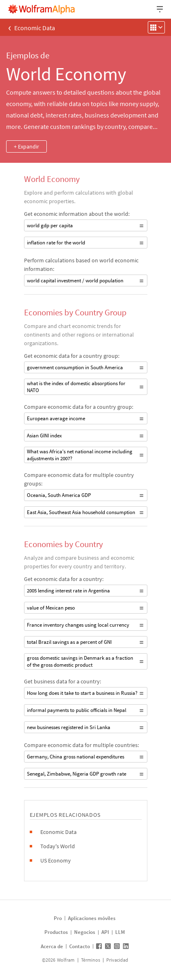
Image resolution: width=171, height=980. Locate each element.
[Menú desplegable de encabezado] (160, 9)
